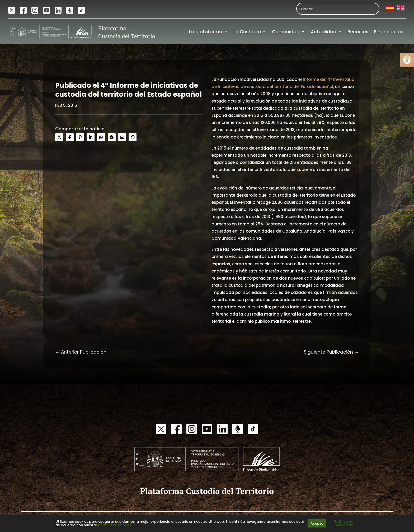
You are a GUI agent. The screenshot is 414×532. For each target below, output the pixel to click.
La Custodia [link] (247, 32)
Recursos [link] (358, 32)
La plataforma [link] (206, 32)
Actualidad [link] (324, 32)
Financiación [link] (389, 32)
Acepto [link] (317, 523)
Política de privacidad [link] (344, 523)
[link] (407, 60)
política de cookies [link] (115, 525)
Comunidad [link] (286, 32)
